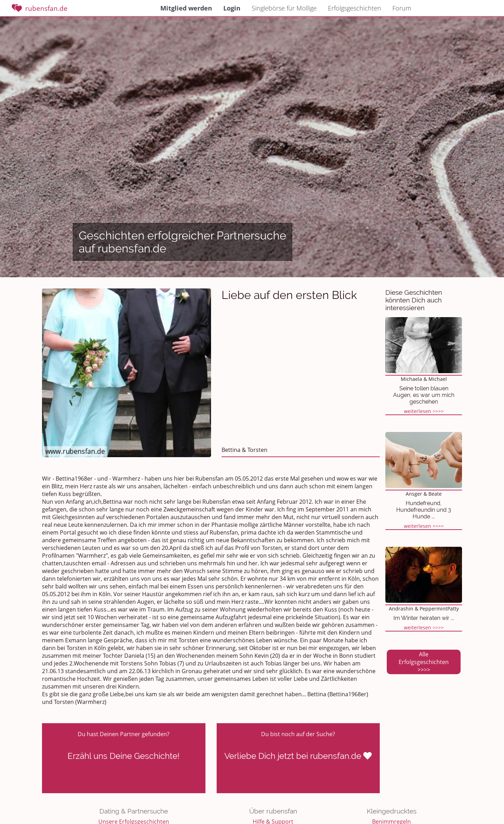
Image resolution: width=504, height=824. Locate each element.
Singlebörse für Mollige (284, 8)
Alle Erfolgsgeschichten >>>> (424, 662)
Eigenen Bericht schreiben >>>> (124, 780)
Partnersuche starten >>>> (298, 780)
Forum (402, 8)
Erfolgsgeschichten (355, 8)
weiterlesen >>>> (424, 411)
